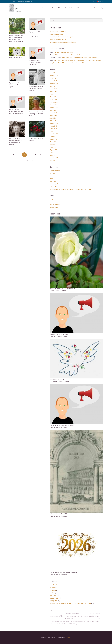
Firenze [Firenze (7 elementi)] (63, 616)
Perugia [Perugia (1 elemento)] (89, 619)
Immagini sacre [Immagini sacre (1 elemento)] (72, 617)
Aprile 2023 (53, 131)
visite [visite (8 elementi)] (70, 624)
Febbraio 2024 (54, 123)
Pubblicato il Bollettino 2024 (58, 39)
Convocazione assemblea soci (58, 31)
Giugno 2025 (53, 89)
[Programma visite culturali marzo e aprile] (76, 385)
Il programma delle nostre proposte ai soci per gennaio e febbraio (16, 111)
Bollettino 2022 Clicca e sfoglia (64, 52)
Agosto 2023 (53, 129)
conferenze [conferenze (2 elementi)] (98, 614)
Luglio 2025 (53, 86)
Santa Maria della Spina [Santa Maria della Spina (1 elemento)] (81, 621)
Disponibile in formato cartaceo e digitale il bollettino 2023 (36, 89)
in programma (53, 181)
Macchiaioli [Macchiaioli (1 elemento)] (86, 617)
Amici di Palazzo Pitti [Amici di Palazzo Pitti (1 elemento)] (53, 614)
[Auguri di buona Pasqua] (76, 340)
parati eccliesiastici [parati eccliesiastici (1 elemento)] (77, 619)
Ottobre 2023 (53, 126)
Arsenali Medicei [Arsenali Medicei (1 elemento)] (63, 614)
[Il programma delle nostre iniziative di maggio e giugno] (37, 20)
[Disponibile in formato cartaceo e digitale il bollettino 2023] (37, 71)
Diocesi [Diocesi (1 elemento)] (58, 617)
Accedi (52, 199)
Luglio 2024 (53, 110)
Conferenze (53, 176)
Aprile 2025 (53, 94)
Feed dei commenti (55, 205)
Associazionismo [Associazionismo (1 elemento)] (82, 614)
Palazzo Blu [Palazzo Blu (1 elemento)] (62, 619)
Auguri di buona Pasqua (56, 34)
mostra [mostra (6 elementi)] (92, 616)
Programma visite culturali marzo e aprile (61, 37)
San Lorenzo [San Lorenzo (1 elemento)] (75, 621)
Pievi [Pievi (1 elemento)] (95, 619)
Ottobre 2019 (53, 147)
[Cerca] (102, 8)
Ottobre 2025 (53, 81)
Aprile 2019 (53, 153)
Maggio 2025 (53, 92)
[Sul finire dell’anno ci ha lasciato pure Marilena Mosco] (37, 97)
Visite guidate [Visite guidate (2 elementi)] (76, 624)
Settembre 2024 (54, 107)
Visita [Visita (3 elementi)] (65, 624)
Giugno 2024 (53, 113)
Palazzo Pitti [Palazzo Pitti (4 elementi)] (69, 619)
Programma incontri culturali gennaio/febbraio (63, 42)
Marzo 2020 (53, 142)
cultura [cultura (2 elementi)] (55, 616)
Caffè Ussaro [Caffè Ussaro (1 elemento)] (88, 614)
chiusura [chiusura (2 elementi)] (92, 614)
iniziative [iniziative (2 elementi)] (82, 616)
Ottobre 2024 (53, 105)
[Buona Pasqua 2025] (17, 48)
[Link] (16, 8)
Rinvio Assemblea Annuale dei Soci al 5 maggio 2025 (36, 62)
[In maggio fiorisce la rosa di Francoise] (76, 218)
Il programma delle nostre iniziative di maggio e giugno (35, 34)
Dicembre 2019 (54, 145)
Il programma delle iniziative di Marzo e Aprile (15, 85)
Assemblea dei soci (55, 171)
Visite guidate (53, 187)
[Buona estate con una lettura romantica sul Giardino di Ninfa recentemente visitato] (17, 20)
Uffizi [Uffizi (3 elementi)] (57, 624)
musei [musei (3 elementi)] (51, 619)
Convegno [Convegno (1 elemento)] (51, 617)
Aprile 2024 (53, 118)
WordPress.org (54, 207)
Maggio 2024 (53, 115)
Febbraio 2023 (54, 134)
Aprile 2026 (53, 73)
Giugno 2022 (53, 137)
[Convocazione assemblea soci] (76, 294)
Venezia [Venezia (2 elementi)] (61, 624)
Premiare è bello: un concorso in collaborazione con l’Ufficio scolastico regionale (78, 60)
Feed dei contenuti (55, 202)
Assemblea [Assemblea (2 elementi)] (69, 614)
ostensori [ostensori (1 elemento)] (58, 619)
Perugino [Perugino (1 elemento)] (92, 619)
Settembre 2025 (54, 84)
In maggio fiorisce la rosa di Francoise (62, 288)
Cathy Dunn (53, 63)
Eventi (51, 179)
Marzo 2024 (53, 121)
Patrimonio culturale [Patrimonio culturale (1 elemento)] (84, 619)
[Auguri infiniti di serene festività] (37, 122)
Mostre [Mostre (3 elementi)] (97, 616)
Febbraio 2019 (54, 158)
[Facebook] (93, 1)
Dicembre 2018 (54, 160)
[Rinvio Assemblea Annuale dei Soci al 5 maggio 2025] (37, 48)
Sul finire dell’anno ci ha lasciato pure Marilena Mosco (37, 114)
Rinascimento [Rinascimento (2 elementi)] (69, 621)
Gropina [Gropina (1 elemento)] (68, 617)
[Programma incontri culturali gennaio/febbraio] (76, 520)
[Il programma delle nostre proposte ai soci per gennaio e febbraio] (17, 97)
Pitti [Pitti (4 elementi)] (99, 619)
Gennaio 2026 (53, 78)
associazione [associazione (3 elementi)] (75, 614)
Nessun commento (61, 291)
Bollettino (52, 173)
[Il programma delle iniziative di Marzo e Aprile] (17, 71)
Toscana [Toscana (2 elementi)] (87, 621)
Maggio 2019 (53, 150)
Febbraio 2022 (54, 139)
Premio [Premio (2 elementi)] (51, 621)
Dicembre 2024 (54, 102)
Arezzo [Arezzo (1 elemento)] (58, 614)
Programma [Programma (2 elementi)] (56, 621)
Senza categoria (54, 184)
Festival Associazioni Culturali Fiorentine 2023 (72, 63)
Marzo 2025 (53, 97)
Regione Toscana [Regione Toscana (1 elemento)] (62, 621)
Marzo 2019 (53, 155)
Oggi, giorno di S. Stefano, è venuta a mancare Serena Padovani (79, 58)
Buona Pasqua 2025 (16, 58)
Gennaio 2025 (53, 100)
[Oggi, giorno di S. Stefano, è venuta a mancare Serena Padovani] (17, 122)
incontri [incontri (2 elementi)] (77, 616)
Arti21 (69, 637)
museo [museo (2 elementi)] (55, 619)
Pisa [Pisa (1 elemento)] (97, 619)
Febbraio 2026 (54, 76)
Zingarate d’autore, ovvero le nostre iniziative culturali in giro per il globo (70, 189)
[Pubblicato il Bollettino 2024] (76, 431)
